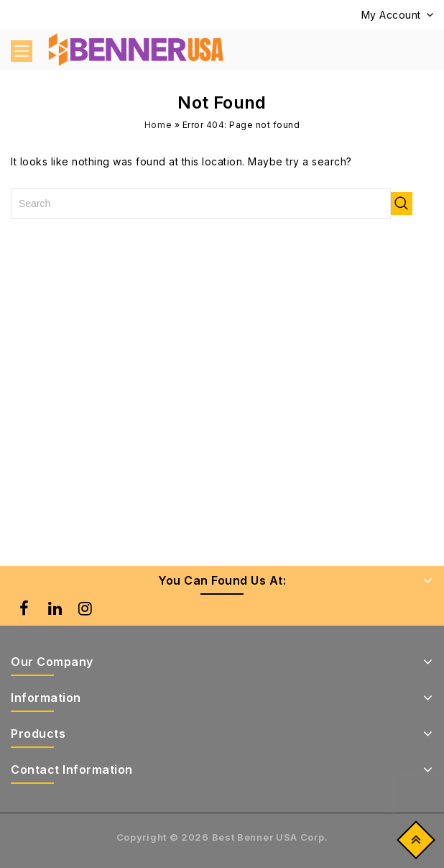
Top (413, 843)
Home (158, 125)
